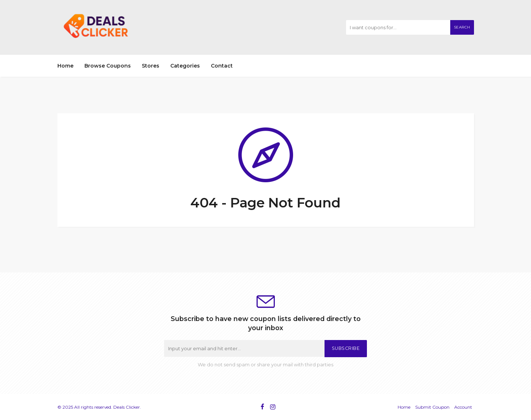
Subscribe (346, 348)
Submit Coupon (432, 407)
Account (463, 407)
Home (65, 66)
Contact (222, 66)
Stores (151, 66)
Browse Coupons (108, 66)
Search (462, 27)
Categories (185, 66)
